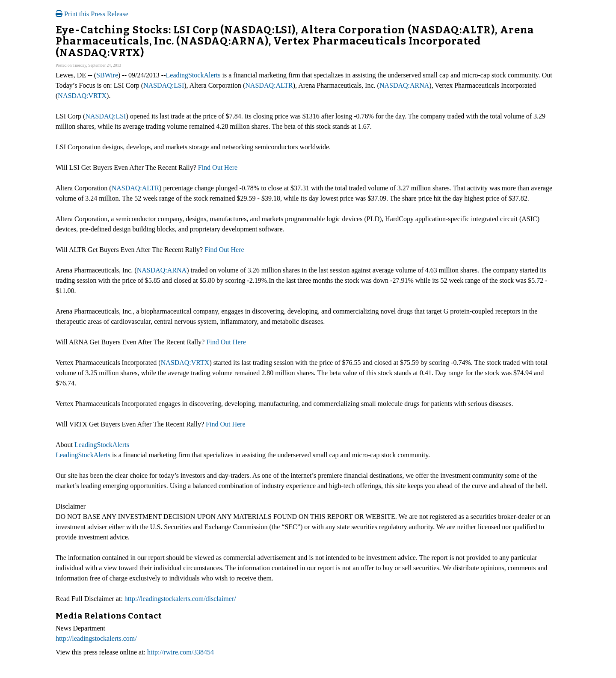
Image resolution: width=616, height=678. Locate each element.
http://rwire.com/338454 (181, 652)
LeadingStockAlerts (193, 75)
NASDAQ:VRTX (82, 96)
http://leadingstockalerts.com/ (96, 638)
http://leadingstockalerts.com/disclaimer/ (180, 599)
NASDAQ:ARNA (404, 85)
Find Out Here (218, 167)
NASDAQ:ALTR (269, 85)
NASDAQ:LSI (164, 85)
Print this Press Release (92, 14)
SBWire (107, 75)
